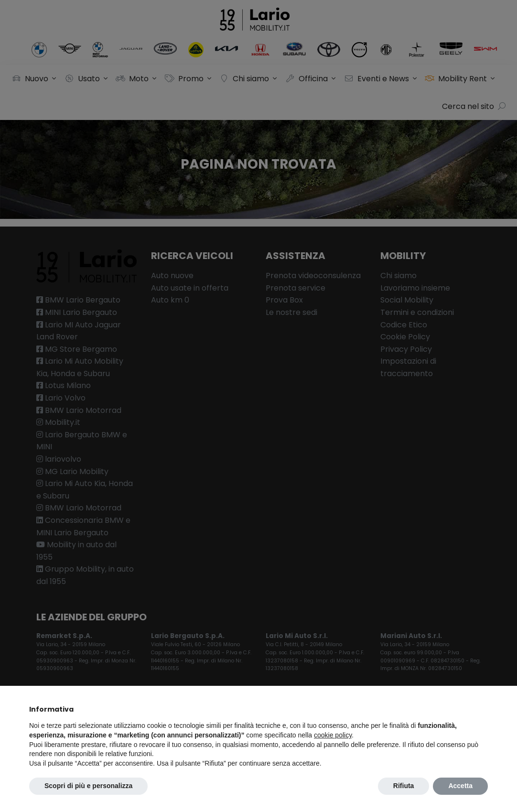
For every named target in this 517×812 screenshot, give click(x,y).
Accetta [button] (460, 786)
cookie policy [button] (333, 735)
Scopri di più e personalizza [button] (88, 786)
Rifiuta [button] (404, 786)
